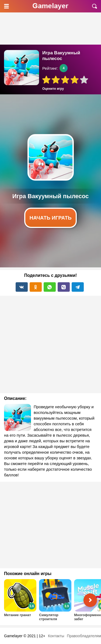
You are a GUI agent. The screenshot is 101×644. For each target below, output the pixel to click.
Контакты (56, 636)
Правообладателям (84, 636)
